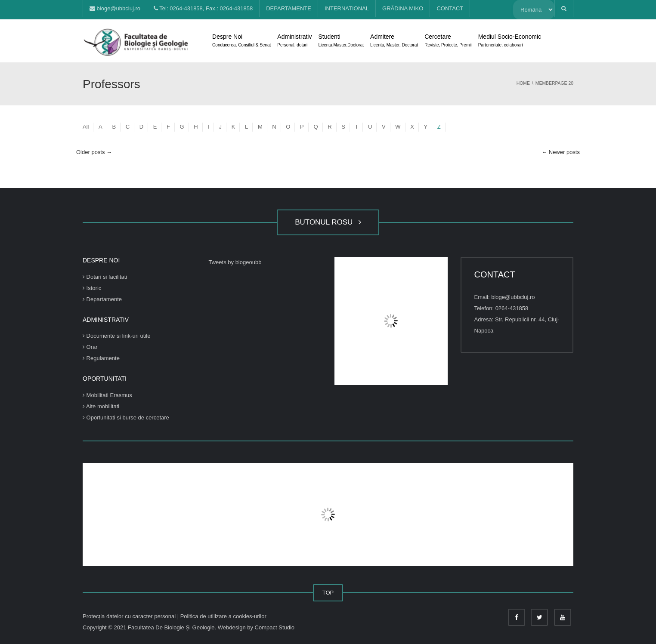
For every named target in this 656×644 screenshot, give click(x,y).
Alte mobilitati (101, 406)
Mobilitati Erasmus (107, 395)
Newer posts (561, 152)
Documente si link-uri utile (116, 336)
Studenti (341, 41)
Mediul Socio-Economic (510, 41)
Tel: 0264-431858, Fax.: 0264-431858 (203, 8)
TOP (328, 593)
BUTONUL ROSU (328, 222)
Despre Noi (241, 41)
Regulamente (101, 358)
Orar (90, 347)
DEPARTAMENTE (289, 8)
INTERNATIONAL (347, 8)
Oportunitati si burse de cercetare (126, 418)
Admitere (394, 41)
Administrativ (294, 41)
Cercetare (448, 41)
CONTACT (450, 8)
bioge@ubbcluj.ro (115, 8)
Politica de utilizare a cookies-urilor (223, 616)
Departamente (102, 299)
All (86, 127)
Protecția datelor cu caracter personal (130, 616)
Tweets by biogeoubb (235, 262)
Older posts (94, 152)
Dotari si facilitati (105, 277)
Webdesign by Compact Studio (256, 627)
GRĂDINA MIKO (403, 8)
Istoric (92, 288)
